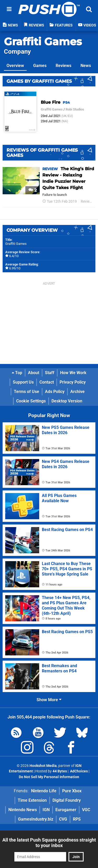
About (34, 373)
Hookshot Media (43, 766)
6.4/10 (14, 256)
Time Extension (32, 800)
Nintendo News (23, 810)
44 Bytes (60, 771)
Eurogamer (66, 810)
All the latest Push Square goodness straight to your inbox (49, 843)
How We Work (73, 373)
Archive (77, 392)
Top (17, 373)
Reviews (64, 66)
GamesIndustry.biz (36, 819)
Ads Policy (55, 392)
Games (40, 66)
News (86, 66)
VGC (86, 810)
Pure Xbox (72, 791)
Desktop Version (67, 401)
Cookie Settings (31, 401)
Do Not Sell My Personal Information (49, 777)
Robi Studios (75, 109)
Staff (50, 373)
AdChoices (79, 771)
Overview (15, 66)
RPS (77, 819)
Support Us (23, 382)
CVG (63, 819)
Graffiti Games (43, 42)
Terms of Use (27, 392)
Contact (47, 382)
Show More (49, 700)
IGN (46, 810)
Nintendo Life (44, 791)
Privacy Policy (73, 382)
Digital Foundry (67, 800)
